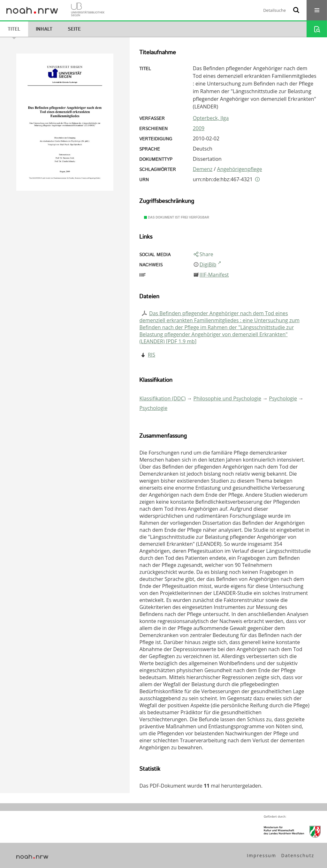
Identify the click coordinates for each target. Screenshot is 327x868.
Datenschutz (298, 855)
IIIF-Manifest (214, 275)
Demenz (203, 169)
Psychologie (283, 398)
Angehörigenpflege (240, 169)
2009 (199, 128)
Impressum (262, 855)
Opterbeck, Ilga (211, 118)
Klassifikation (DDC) (162, 398)
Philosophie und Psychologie (227, 398)
